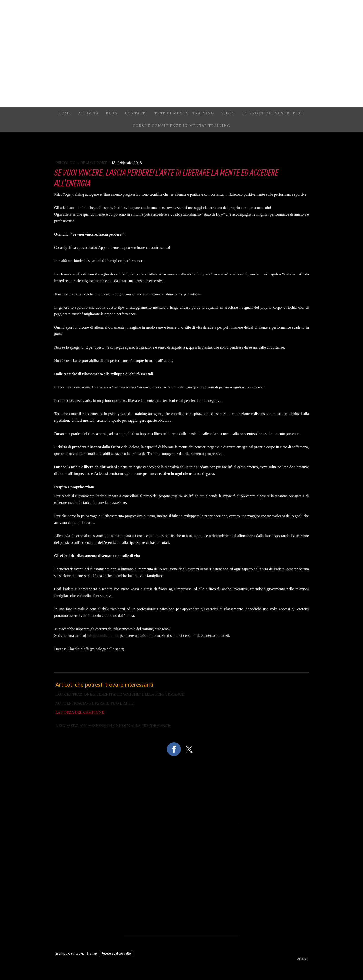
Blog (112, 113)
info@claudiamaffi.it (103, 636)
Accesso (302, 959)
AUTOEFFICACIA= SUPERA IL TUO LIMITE (95, 703)
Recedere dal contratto (116, 953)
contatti (136, 113)
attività (88, 113)
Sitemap (92, 953)
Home (65, 113)
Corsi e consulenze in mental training (181, 126)
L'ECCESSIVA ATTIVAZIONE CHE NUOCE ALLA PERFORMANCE (113, 725)
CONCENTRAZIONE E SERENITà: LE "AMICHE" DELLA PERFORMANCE (120, 694)
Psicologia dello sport (82, 163)
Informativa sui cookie (70, 953)
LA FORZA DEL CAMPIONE (80, 712)
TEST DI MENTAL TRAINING (184, 113)
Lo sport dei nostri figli (274, 113)
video (228, 113)
